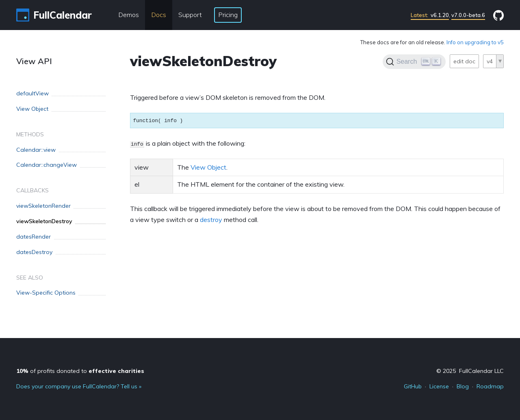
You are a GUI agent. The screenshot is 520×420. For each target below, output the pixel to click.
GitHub (413, 386)
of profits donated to (80, 371)
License (439, 386)
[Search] (414, 62)
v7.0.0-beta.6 (468, 15)
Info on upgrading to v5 (475, 42)
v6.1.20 (430, 15)
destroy (211, 220)
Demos (129, 15)
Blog (463, 386)
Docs (159, 15)
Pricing (228, 15)
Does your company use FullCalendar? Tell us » (79, 386)
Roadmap (490, 386)
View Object (208, 167)
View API (34, 61)
